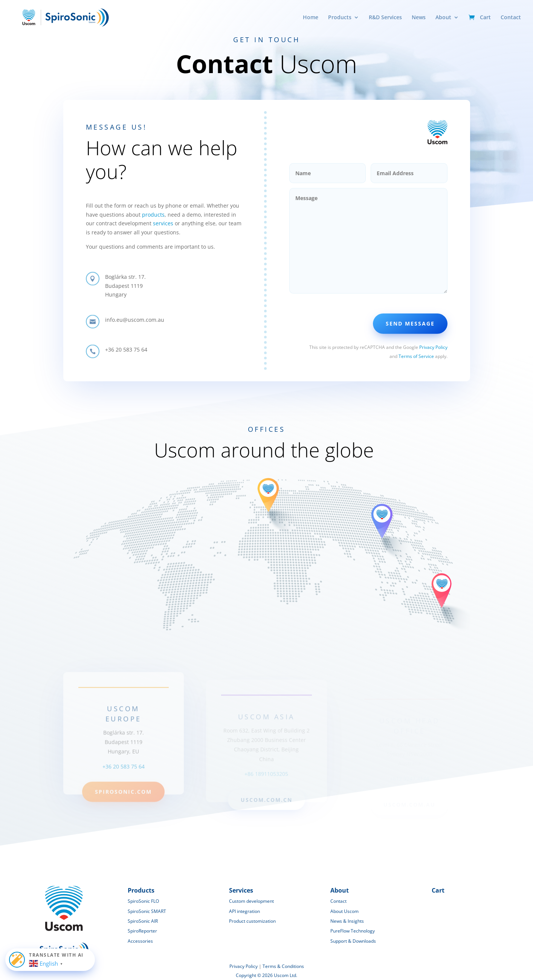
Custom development (251, 901)
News (419, 18)
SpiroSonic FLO (143, 901)
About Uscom (344, 911)
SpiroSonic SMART (147, 911)
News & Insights (347, 921)
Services (241, 890)
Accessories (140, 941)
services (163, 223)
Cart (485, 18)
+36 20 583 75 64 (124, 778)
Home (311, 18)
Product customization (252, 921)
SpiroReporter (142, 931)
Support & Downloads (353, 941)
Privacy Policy (433, 347)
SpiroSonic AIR (143, 921)
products (153, 215)
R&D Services (385, 18)
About (443, 18)
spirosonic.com (123, 803)
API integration (244, 911)
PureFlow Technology (353, 931)
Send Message (410, 323)
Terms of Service (416, 356)
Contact (511, 18)
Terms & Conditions (283, 966)
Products (340, 18)
